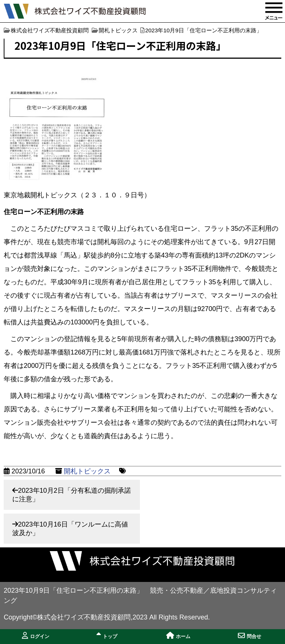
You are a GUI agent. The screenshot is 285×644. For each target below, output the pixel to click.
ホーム (178, 636)
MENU (274, 11)
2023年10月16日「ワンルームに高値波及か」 (70, 529)
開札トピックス (87, 471)
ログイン (36, 636)
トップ (107, 636)
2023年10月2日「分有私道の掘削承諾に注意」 (72, 495)
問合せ (250, 636)
